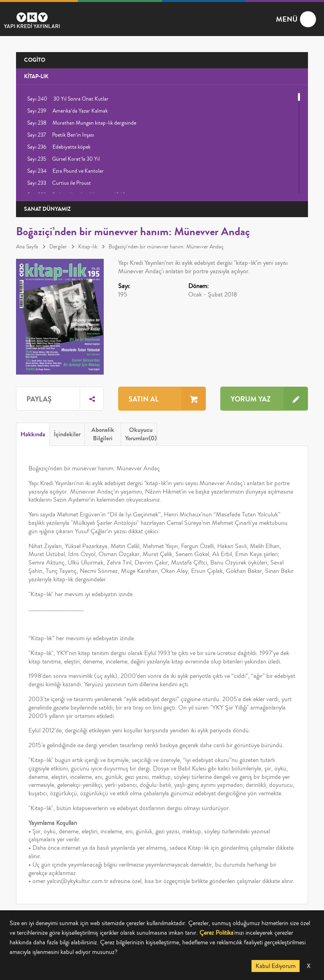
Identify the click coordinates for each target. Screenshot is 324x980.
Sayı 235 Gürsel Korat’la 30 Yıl (63, 159)
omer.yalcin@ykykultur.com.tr (70, 881)
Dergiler (58, 247)
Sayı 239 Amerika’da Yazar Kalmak (67, 111)
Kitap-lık (88, 247)
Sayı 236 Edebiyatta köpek (59, 147)
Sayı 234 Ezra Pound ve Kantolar (65, 171)
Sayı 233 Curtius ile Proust (59, 183)
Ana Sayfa (27, 247)
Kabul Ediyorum (276, 966)
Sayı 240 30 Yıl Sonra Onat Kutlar (68, 99)
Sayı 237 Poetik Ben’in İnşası (61, 135)
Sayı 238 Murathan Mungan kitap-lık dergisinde (82, 123)
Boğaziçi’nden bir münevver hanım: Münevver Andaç (166, 247)
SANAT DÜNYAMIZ (47, 209)
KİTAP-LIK (36, 76)
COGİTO (35, 60)
